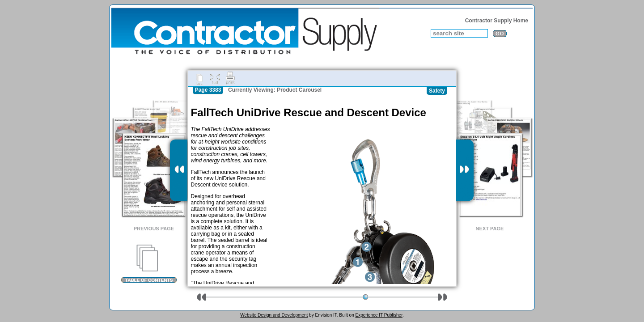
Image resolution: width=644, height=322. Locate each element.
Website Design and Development (274, 315)
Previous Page (154, 229)
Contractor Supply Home (497, 21)
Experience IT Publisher (379, 315)
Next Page (490, 229)
